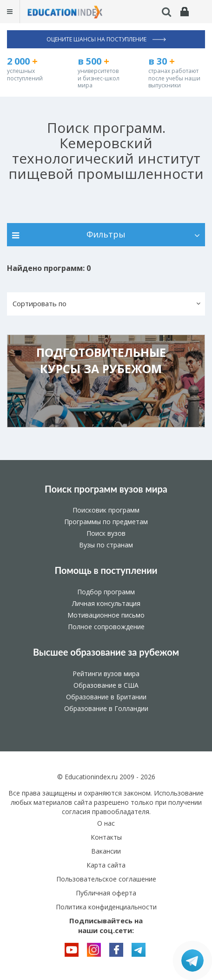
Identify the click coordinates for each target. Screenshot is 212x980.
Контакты (106, 837)
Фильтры (106, 234)
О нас (106, 823)
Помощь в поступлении (106, 570)
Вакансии (106, 851)
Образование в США (106, 685)
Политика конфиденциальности (106, 907)
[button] (106, 304)
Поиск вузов (106, 533)
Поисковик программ (106, 510)
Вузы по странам (106, 545)
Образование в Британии (106, 697)
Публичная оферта (106, 893)
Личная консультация (106, 603)
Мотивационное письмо (106, 615)
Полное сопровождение (106, 627)
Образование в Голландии (106, 708)
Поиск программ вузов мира (106, 489)
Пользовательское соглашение (106, 879)
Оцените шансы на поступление (106, 39)
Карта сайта (106, 865)
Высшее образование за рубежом (106, 652)
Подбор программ (106, 592)
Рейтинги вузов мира (106, 674)
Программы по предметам (106, 522)
